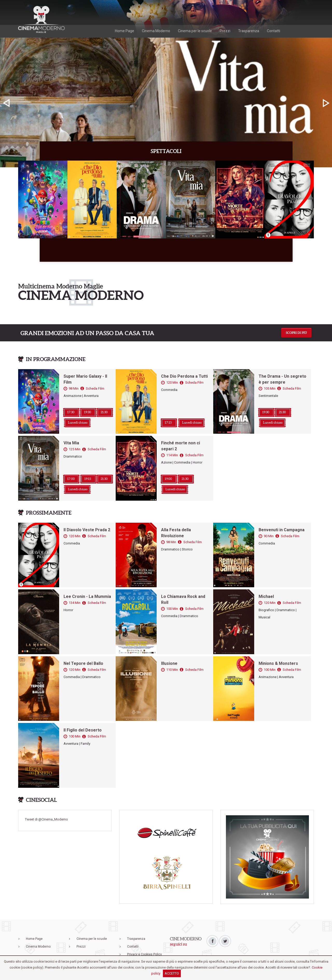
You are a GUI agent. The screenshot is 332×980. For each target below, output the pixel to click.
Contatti (274, 31)
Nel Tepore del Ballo (83, 663)
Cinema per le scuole (195, 31)
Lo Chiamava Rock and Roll (183, 599)
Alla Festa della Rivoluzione (176, 533)
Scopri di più (296, 333)
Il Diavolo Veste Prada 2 (87, 530)
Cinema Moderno (156, 31)
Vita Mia (71, 443)
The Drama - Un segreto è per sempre (282, 379)
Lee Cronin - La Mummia (87, 596)
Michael (266, 596)
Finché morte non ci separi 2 (181, 446)
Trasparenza (249, 31)
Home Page (125, 31)
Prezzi (225, 31)
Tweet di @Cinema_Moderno (46, 819)
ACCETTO (172, 973)
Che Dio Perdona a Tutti (184, 376)
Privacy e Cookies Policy (144, 954)
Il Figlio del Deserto (83, 730)
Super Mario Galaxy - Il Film (85, 379)
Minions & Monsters (278, 663)
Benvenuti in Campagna (282, 530)
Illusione (169, 663)
